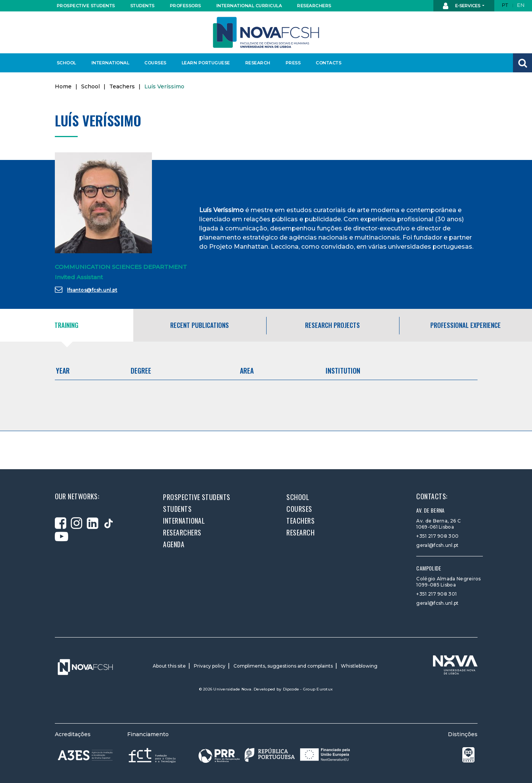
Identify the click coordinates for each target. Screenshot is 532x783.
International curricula (247, 6)
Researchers (314, 6)
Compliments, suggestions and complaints (283, 666)
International (110, 63)
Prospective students (84, 6)
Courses (155, 63)
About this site (169, 666)
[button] (522, 63)
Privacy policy (210, 666)
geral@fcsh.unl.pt (437, 545)
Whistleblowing (359, 666)
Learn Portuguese (205, 63)
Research (258, 63)
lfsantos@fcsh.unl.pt (86, 289)
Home (63, 86)
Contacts (328, 63)
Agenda (174, 544)
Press (293, 63)
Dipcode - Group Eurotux (308, 689)
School (66, 63)
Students (142, 6)
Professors (185, 6)
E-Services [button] (462, 6)
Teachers (122, 86)
